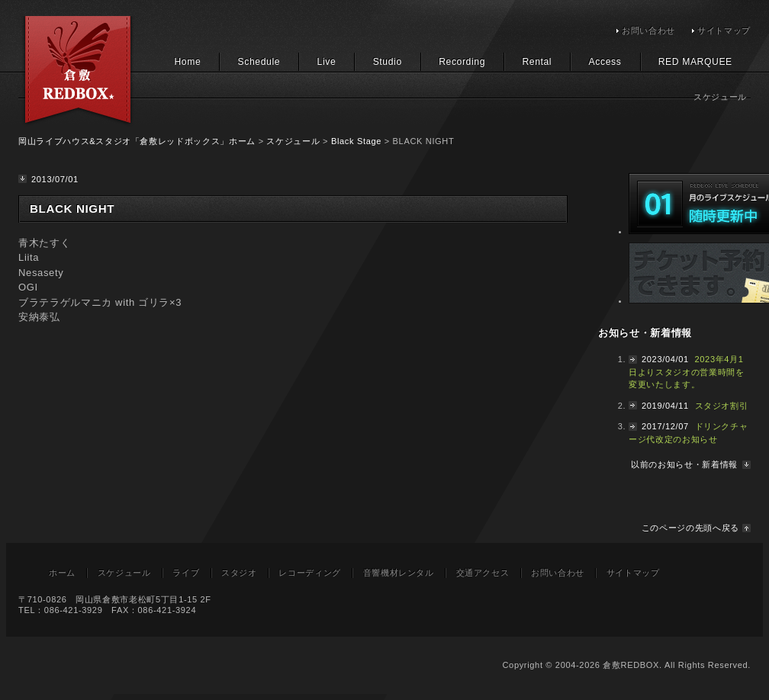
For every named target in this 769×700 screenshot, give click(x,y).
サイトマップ (724, 31)
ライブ (186, 573)
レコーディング (310, 573)
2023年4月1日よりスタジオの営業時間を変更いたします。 (686, 372)
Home (187, 62)
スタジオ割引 (722, 406)
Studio (388, 62)
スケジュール (293, 141)
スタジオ (239, 573)
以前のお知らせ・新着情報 (684, 464)
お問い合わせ (648, 31)
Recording (462, 62)
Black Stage (356, 141)
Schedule (259, 62)
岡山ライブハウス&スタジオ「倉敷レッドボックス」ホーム (137, 141)
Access (605, 62)
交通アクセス (483, 573)
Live (327, 62)
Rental (537, 62)
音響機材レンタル (399, 573)
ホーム (62, 573)
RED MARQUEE (695, 62)
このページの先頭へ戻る (690, 528)
